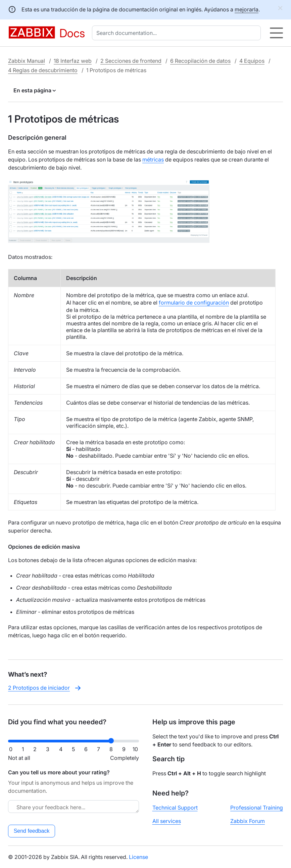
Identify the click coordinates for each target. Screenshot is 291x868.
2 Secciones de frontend (131, 61)
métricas (153, 159)
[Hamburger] (276, 33)
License (138, 857)
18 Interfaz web (73, 61)
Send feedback (32, 831)
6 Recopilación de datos (200, 61)
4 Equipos (252, 61)
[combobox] (178, 33)
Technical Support (175, 808)
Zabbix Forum (248, 821)
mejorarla (247, 9)
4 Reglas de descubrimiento (43, 70)
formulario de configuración (194, 303)
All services (167, 821)
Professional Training (257, 808)
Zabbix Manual (27, 61)
